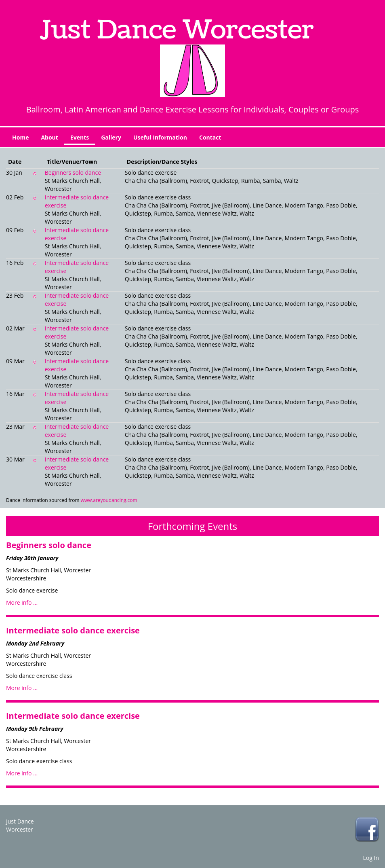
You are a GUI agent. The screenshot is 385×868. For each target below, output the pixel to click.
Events (80, 137)
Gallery (111, 137)
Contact (210, 137)
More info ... (22, 602)
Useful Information (160, 137)
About (49, 137)
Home (20, 137)
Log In (371, 858)
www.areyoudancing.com (109, 500)
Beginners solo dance (73, 173)
